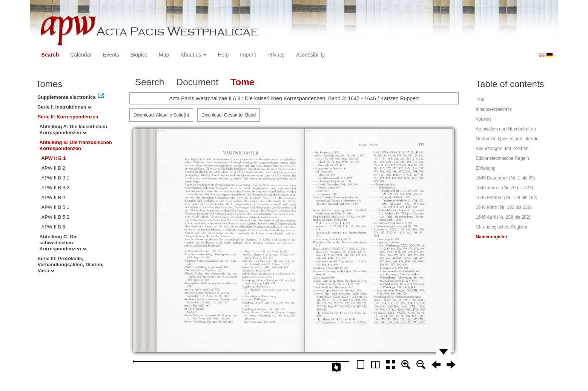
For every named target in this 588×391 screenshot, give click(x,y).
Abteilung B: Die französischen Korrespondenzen (76, 145)
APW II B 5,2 (55, 217)
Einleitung (486, 168)
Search (50, 55)
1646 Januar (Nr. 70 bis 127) (504, 188)
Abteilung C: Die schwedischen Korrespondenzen (63, 243)
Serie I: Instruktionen (65, 107)
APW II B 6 (54, 227)
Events (111, 55)
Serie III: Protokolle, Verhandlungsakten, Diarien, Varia (71, 264)
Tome (243, 82)
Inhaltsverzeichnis (494, 109)
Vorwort (483, 119)
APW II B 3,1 (55, 178)
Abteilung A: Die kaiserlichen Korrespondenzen (73, 130)
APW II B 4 (54, 197)
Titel (480, 100)
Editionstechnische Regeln (502, 158)
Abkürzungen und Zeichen (502, 149)
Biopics (139, 55)
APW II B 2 (54, 168)
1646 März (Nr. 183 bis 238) (504, 207)
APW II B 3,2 (55, 188)
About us (193, 55)
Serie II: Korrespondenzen (68, 117)
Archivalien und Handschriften (506, 129)
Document (197, 82)
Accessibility (310, 55)
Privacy (276, 55)
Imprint (248, 55)
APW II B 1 (54, 158)
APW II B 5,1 (55, 207)
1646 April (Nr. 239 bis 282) (503, 217)
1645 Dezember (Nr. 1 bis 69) (505, 178)
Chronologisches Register (501, 227)
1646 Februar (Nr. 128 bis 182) (507, 198)
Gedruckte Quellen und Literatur (508, 139)
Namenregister (491, 237)
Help (223, 55)
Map (164, 55)
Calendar (81, 55)
